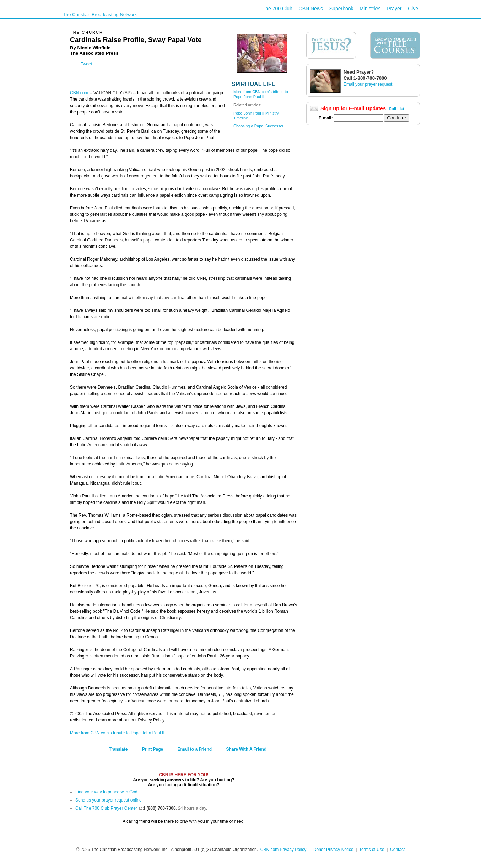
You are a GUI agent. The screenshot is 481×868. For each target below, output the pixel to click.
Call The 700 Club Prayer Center (106, 808)
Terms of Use (372, 850)
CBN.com (79, 93)
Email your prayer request (368, 84)
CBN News (311, 9)
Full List (397, 109)
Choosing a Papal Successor (258, 126)
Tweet (86, 64)
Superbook (341, 9)
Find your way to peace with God (106, 792)
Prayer (394, 9)
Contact (397, 850)
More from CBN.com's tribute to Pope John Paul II (117, 733)
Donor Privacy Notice (333, 850)
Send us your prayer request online (109, 800)
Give (413, 9)
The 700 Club (277, 9)
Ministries (370, 9)
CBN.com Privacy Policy (283, 850)
